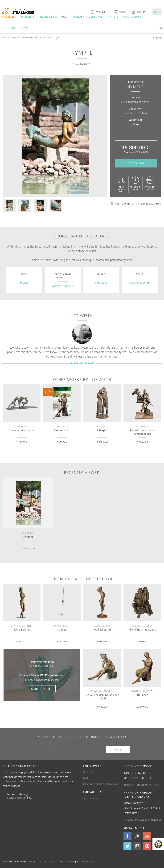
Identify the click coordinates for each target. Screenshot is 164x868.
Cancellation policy (66, 861)
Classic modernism (140, 283)
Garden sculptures (88, 17)
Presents (28, 17)
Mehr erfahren (42, 689)
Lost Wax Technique (63, 286)
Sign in (139, 12)
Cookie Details (49, 861)
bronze (24, 283)
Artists (113, 17)
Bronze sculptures (54, 17)
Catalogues (132, 17)
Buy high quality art (10, 37)
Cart (119, 12)
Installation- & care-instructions (100, 784)
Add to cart (136, 163)
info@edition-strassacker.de (142, 785)
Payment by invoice (150, 183)
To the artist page (82, 363)
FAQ (86, 778)
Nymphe (58, 37)
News (25, 28)
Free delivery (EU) (121, 185)
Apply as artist (91, 798)
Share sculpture (148, 204)
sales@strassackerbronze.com (143, 820)
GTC (78, 861)
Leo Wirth (46, 37)
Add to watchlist (123, 204)
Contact (88, 772)
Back (158, 38)
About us (9, 28)
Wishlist (99, 12)
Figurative (101, 283)
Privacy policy (35, 861)
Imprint (85, 861)
